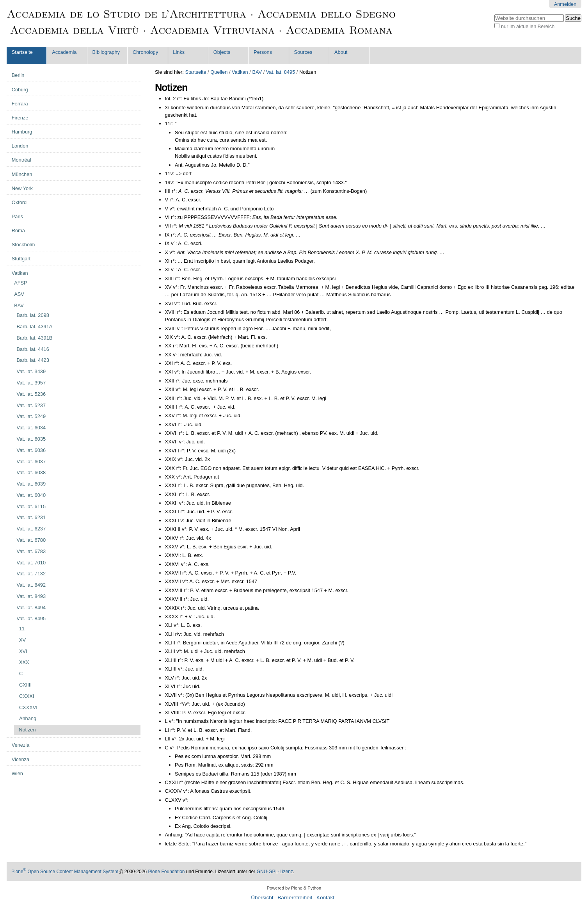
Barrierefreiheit (295, 898)
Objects (222, 52)
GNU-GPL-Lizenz (275, 872)
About (341, 52)
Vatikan (240, 72)
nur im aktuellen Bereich (528, 26)
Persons (263, 52)
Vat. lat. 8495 (281, 72)
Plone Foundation (166, 872)
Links (179, 52)
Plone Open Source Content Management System (65, 872)
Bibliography (106, 52)
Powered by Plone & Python (294, 888)
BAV (257, 72)
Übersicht (262, 898)
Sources (303, 52)
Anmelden (565, 4)
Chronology (145, 52)
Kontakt (325, 898)
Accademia (64, 52)
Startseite (22, 52)
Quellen (219, 72)
